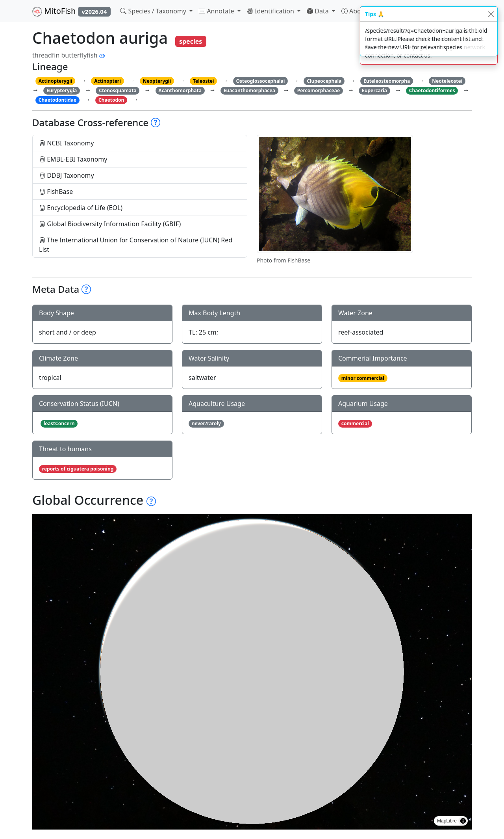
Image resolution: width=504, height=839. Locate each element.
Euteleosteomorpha (387, 81)
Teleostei (203, 81)
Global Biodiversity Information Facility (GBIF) (110, 224)
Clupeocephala (324, 81)
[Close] (491, 14)
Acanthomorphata (180, 90)
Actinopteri (107, 81)
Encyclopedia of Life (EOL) (81, 208)
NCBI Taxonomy (67, 143)
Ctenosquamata (118, 90)
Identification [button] (271, 11)
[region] (252, 672)
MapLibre (447, 821)
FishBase (56, 192)
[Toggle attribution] (463, 821)
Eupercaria (374, 90)
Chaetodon (111, 100)
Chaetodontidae (57, 100)
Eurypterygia (62, 90)
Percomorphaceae (319, 90)
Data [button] (319, 11)
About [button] (355, 11)
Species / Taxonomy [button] (154, 11)
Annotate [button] (217, 11)
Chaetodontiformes (432, 90)
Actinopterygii (56, 81)
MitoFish (71, 11)
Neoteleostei (447, 81)
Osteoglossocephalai (260, 81)
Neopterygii (157, 81)
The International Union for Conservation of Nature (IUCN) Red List (136, 245)
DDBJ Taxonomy (67, 175)
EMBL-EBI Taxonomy (73, 159)
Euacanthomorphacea (249, 90)
